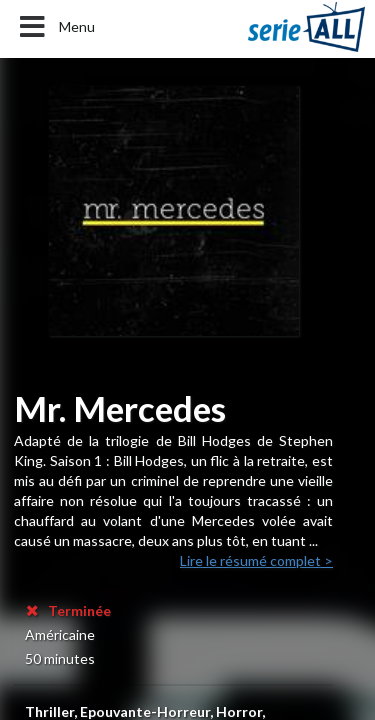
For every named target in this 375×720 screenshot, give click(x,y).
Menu (55, 27)
